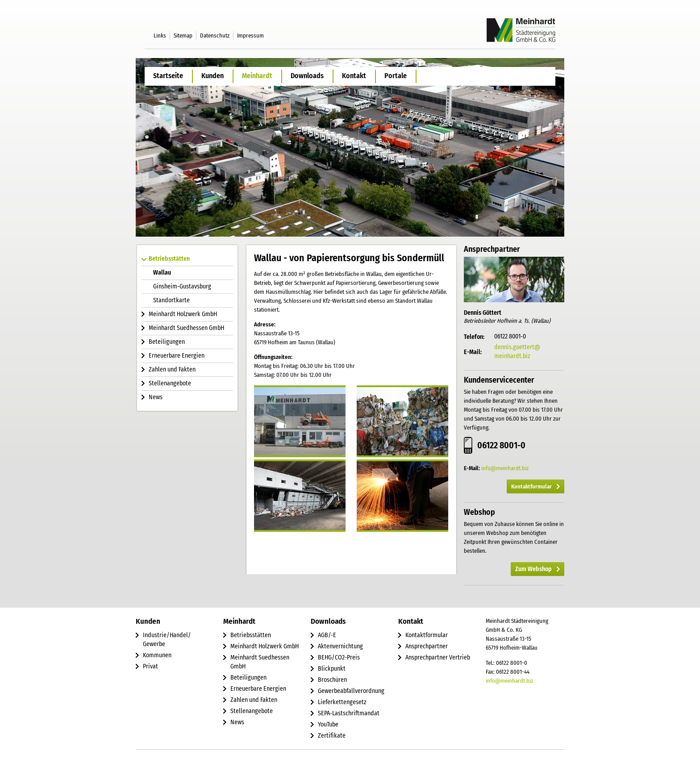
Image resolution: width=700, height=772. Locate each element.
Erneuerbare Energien (177, 356)
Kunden (212, 76)
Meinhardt (257, 76)
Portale (396, 76)
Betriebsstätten (169, 259)
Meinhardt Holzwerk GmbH (183, 314)
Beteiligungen (167, 342)
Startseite (168, 76)
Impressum (250, 35)
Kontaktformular (531, 486)
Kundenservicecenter (499, 380)
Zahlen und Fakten (172, 369)
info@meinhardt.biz (505, 468)
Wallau (162, 273)
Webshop (479, 512)
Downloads (307, 76)
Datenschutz (215, 35)
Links (160, 35)
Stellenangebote (170, 383)
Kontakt (354, 76)
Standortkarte (171, 300)
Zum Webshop (533, 569)
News (156, 397)
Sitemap (183, 35)
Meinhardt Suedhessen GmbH (186, 328)
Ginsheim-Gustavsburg (182, 286)
